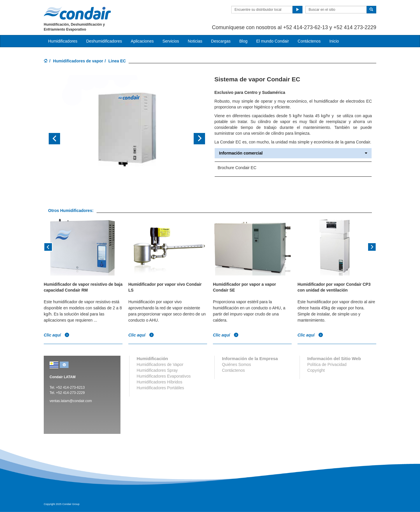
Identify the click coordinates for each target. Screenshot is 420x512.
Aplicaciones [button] (142, 41)
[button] (60, 139)
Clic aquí (57, 335)
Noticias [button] (195, 41)
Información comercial (293, 153)
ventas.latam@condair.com (71, 401)
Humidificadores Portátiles (161, 388)
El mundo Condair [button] (272, 41)
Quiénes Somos (237, 364)
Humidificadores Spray (157, 370)
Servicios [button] (171, 41)
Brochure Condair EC (237, 168)
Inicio (334, 41)
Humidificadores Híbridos (160, 382)
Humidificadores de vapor (78, 61)
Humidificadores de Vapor (160, 364)
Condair (77, 13)
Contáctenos (309, 41)
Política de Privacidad (327, 364)
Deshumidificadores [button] (104, 41)
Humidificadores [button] (63, 41)
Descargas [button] (221, 41)
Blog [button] (243, 41)
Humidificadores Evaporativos (164, 376)
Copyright (316, 370)
